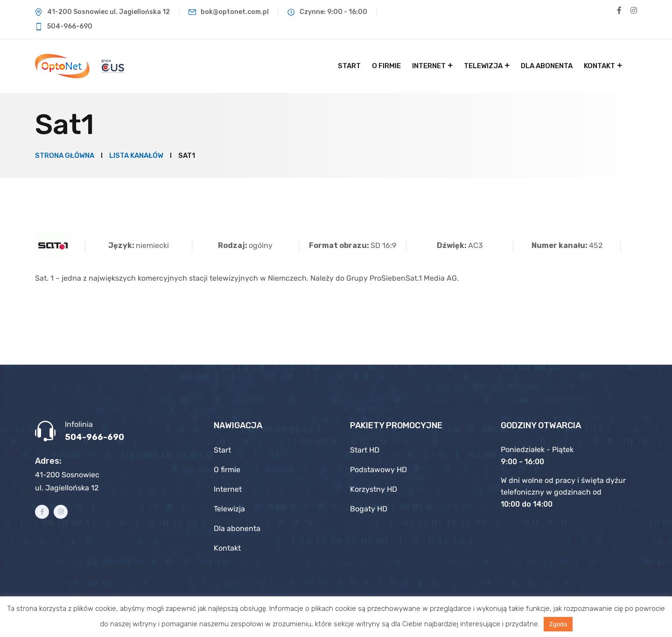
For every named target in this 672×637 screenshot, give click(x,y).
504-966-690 (94, 437)
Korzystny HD (374, 489)
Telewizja (483, 66)
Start (349, 66)
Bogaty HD (369, 509)
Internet (429, 66)
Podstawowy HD (378, 470)
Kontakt (599, 66)
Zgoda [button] (558, 624)
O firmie (386, 66)
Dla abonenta (547, 66)
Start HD (365, 450)
